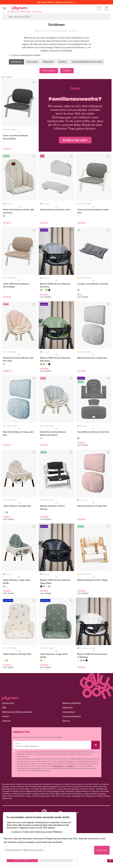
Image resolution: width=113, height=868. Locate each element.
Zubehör (63, 62)
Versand (6, 716)
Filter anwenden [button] (49, 71)
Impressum (6, 721)
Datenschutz (68, 707)
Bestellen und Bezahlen (72, 703)
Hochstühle (32, 62)
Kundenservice (8, 703)
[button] (4, 8)
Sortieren (67, 71)
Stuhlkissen (74, 31)
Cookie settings (69, 712)
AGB (4, 707)
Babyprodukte (40, 31)
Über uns (66, 721)
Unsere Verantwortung (72, 716)
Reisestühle (48, 62)
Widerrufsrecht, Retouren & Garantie (17, 712)
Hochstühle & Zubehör (57, 31)
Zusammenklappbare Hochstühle (87, 62)
